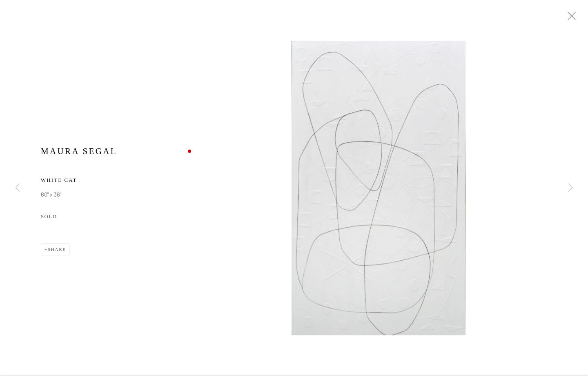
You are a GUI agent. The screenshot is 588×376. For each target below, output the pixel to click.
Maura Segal (79, 152)
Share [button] (57, 251)
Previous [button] (18, 188)
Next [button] (570, 188)
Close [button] (570, 18)
